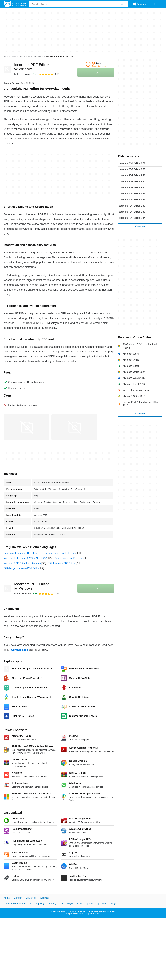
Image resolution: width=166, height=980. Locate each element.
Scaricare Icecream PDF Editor (60, 553)
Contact (18, 898)
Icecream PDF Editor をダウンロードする (26, 558)
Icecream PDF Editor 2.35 (132, 212)
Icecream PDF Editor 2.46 (132, 194)
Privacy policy (56, 903)
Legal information (76, 903)
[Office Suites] (38, 57)
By (23, 74)
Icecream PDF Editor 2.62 (132, 163)
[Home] (5, 57)
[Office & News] (24, 57)
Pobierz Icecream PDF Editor (69, 558)
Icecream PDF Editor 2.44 (132, 200)
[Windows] (12, 57)
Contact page (20, 650)
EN (157, 4)
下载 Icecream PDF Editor (62, 563)
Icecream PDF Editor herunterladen (22, 563)
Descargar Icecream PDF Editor (20, 553)
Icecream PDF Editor (32, 586)
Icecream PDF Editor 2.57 (132, 169)
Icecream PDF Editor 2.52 (132, 181)
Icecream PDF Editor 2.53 (132, 175)
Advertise (31, 898)
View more (140, 226)
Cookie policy (37, 903)
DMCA (93, 903)
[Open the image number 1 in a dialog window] (74, 427)
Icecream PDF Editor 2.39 (132, 206)
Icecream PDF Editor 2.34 (132, 218)
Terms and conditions (15, 903)
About (7, 898)
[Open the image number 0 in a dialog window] (27, 427)
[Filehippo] (15, 4)
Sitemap (45, 898)
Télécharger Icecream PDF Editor (21, 568)
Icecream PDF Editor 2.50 (132, 188)
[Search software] (122, 4)
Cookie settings (109, 903)
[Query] (78, 4)
